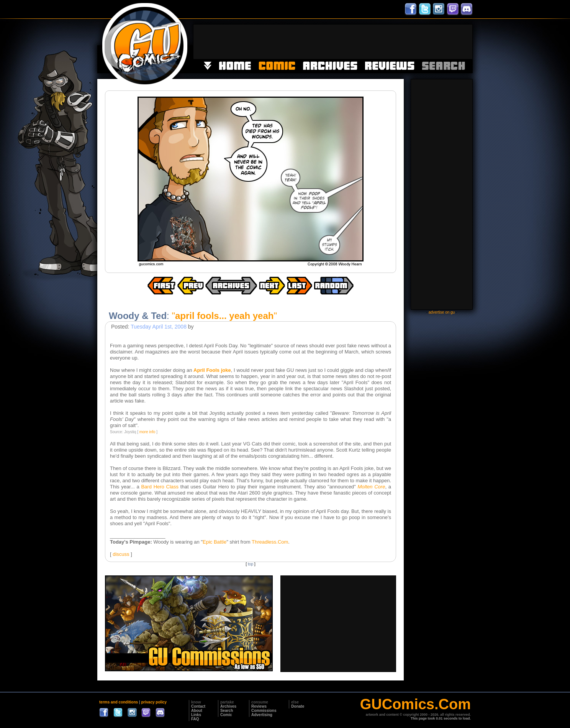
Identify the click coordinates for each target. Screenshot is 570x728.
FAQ (195, 719)
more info (147, 432)
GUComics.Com (415, 704)
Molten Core (371, 487)
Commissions (264, 711)
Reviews (259, 706)
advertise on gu (442, 312)
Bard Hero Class (160, 487)
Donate (298, 706)
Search (227, 711)
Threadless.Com (270, 542)
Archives (228, 706)
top (251, 564)
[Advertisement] (333, 42)
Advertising (262, 715)
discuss (121, 554)
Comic (226, 715)
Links (196, 715)
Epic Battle (215, 542)
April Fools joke (212, 370)
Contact (198, 706)
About (197, 711)
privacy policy (154, 702)
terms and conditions (119, 702)
